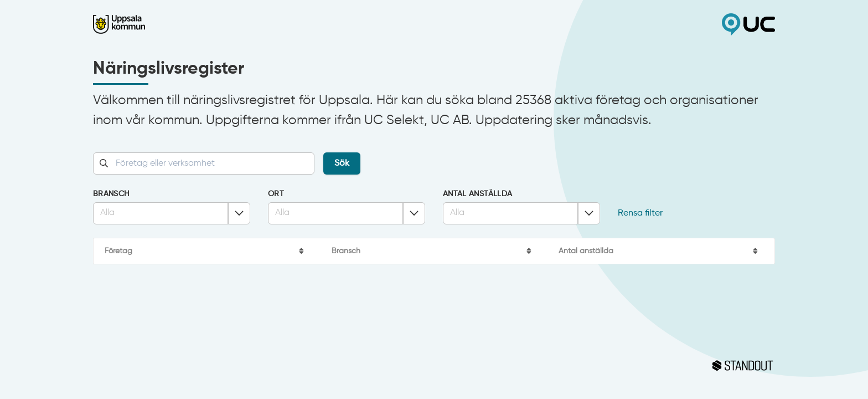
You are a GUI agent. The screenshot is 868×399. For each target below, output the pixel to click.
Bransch (111, 194)
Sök (342, 163)
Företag (118, 251)
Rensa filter (640, 213)
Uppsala (263, 24)
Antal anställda (477, 194)
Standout (434, 366)
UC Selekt (604, 24)
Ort (276, 194)
